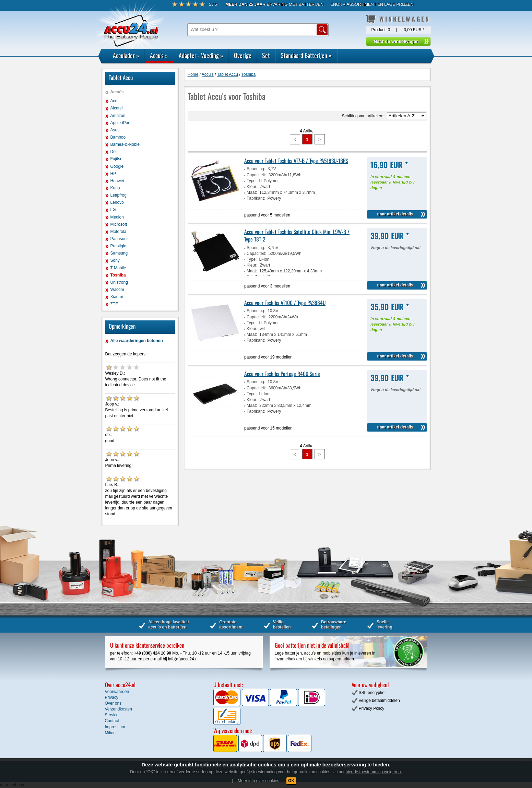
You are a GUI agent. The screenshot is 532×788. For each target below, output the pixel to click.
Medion (117, 217)
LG (113, 210)
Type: (252, 181)
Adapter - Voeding (201, 55)
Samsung (119, 253)
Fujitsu (116, 159)
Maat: (252, 192)
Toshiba (118, 275)
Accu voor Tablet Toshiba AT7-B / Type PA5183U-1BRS (296, 161)
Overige (243, 55)
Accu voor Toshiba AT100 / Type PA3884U (285, 303)
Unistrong (119, 282)
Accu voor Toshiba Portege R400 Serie (282, 374)
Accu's (159, 55)
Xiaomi (117, 297)
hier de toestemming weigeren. (374, 772)
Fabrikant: (256, 198)
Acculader (126, 55)
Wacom (117, 290)
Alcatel (117, 108)
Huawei (117, 181)
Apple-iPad (121, 123)
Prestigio (119, 246)
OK (291, 781)
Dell (114, 152)
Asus (115, 130)
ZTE (114, 304)
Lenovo (117, 202)
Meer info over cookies (258, 781)
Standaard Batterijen (306, 55)
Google (117, 166)
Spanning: (256, 169)
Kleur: (252, 187)
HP (113, 174)
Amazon (118, 116)
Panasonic (120, 239)
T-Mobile (118, 268)
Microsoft (119, 224)
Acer (115, 101)
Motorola (119, 232)
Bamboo (118, 137)
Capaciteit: (256, 175)
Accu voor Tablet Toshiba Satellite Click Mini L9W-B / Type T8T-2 (297, 235)
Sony (115, 260)
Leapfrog (119, 195)
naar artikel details (395, 214)
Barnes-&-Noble (125, 144)
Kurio (115, 188)
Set (266, 55)
